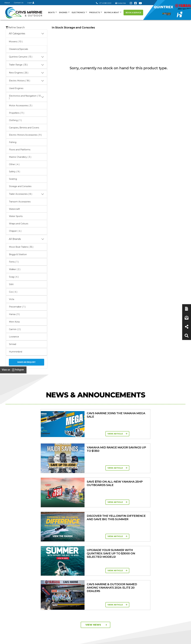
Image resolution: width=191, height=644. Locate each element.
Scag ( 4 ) (14, 277)
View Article (46, 434)
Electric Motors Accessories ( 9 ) (25, 135)
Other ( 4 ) (14, 164)
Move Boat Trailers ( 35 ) (21, 247)
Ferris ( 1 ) (14, 262)
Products (95, 12)
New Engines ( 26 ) (27, 73)
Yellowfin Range (92, 541)
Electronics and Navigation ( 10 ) (27, 97)
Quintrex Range (92, 537)
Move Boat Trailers (93, 548)
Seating (13, 179)
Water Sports (16, 216)
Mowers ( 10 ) (16, 42)
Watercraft (14, 209)
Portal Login (64, 547)
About (7, 3)
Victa (12, 299)
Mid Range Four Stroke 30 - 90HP (118, 551)
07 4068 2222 (104, 3)
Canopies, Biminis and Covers (24, 128)
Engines (63, 12)
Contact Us (19, 3)
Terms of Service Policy (133, 640)
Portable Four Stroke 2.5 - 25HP (120, 544)
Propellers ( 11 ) (17, 113)
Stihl (11, 284)
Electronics (78, 12)
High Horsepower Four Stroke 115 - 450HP (121, 558)
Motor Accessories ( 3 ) (21, 106)
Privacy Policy (159, 640)
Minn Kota (14, 322)
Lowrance (14, 337)
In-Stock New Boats (94, 552)
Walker (138, 573)
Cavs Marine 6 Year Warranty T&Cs (67, 538)
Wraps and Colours (19, 224)
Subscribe (14, 574)
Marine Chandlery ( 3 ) (20, 157)
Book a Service (133, 13)
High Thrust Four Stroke (118, 565)
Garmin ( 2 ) (15, 329)
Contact (62, 543)
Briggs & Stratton (18, 254)
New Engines (142, 552)
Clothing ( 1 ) (15, 120)
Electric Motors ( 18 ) (27, 81)
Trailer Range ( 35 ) (27, 65)
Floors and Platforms (20, 150)
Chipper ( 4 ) (15, 231)
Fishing (13, 142)
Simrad (13, 344)
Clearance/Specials (18, 49)
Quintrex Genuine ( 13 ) (27, 57)
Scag (137, 576)
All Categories (27, 34)
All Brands (27, 239)
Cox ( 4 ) (13, 292)
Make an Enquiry (26, 362)
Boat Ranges (95, 528)
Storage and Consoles (20, 186)
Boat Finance (167, 537)
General (65, 528)
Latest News (167, 547)
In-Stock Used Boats (94, 556)
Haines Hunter (91, 545)
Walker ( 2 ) (15, 269)
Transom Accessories (20, 202)
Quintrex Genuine (144, 544)
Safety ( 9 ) (15, 172)
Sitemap (178, 640)
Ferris (138, 569)
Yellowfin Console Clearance (93, 562)
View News (96, 488)
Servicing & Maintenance (166, 542)
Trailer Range (141, 548)
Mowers (139, 537)
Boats (51, 12)
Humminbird (16, 352)
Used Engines (16, 88)
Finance (164, 551)
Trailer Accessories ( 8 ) (27, 194)
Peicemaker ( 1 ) (17, 307)
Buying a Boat (112, 12)
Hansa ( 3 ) (14, 314)
